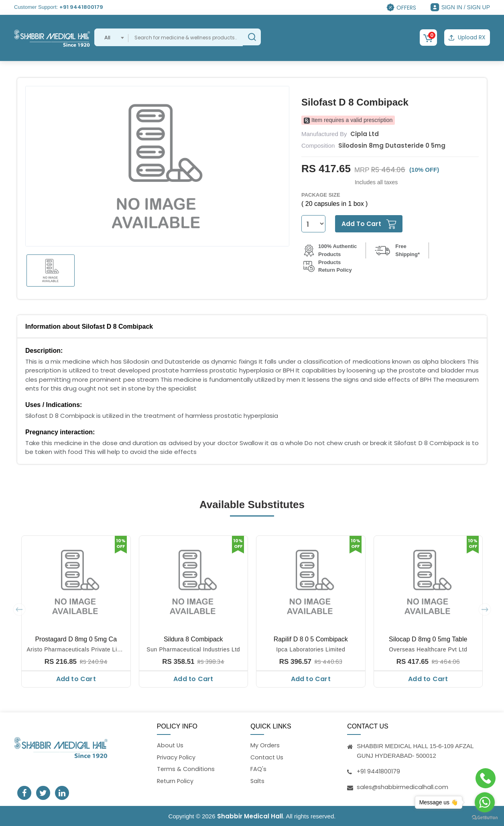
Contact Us (268, 757)
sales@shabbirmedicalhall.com (403, 786)
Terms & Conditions (186, 769)
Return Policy (176, 781)
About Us (171, 745)
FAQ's (258, 769)
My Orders (265, 745)
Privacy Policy (177, 757)
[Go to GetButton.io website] (485, 818)
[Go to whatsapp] (485, 802)
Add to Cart (76, 678)
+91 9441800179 (81, 7)
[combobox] (111, 37)
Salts (258, 781)
